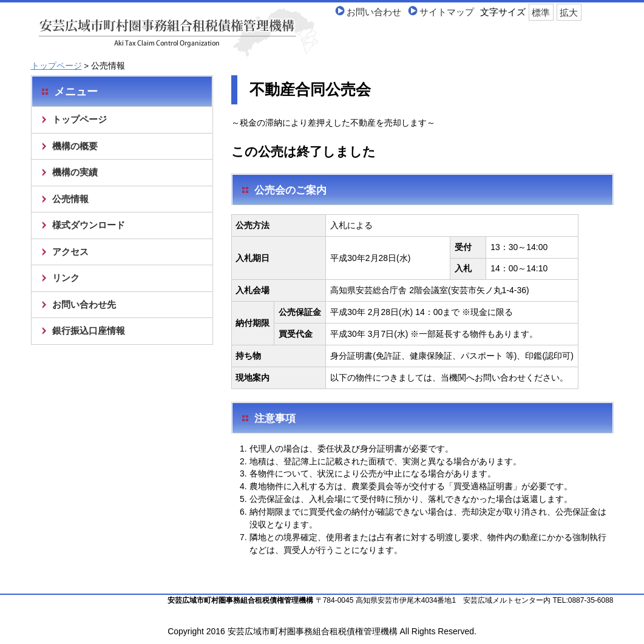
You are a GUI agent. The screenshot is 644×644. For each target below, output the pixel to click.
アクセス (70, 252)
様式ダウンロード (89, 225)
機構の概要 (75, 146)
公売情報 (70, 199)
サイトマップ (447, 12)
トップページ (56, 66)
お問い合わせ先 (84, 304)
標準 (541, 12)
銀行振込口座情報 (89, 330)
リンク (66, 278)
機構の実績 (75, 172)
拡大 (569, 12)
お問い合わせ (374, 12)
